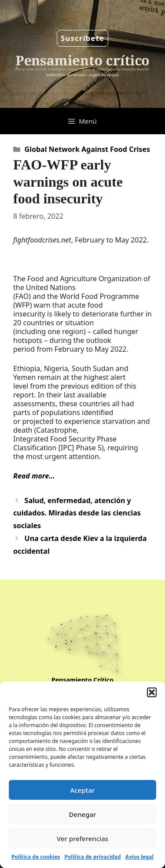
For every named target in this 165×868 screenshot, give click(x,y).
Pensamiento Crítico (82, 680)
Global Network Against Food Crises (87, 149)
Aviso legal (139, 857)
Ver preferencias (82, 839)
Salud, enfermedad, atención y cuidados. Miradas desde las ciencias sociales (77, 513)
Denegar (83, 814)
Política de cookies (36, 857)
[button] (152, 692)
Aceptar (83, 790)
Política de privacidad (93, 857)
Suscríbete (82, 38)
